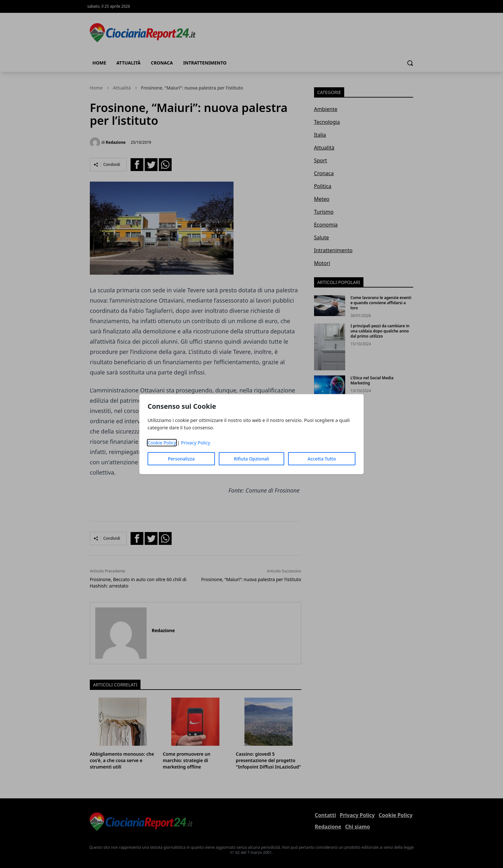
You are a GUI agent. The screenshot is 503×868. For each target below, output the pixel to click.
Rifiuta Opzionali (251, 459)
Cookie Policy (162, 443)
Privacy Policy (196, 443)
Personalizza (181, 459)
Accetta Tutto (322, 459)
